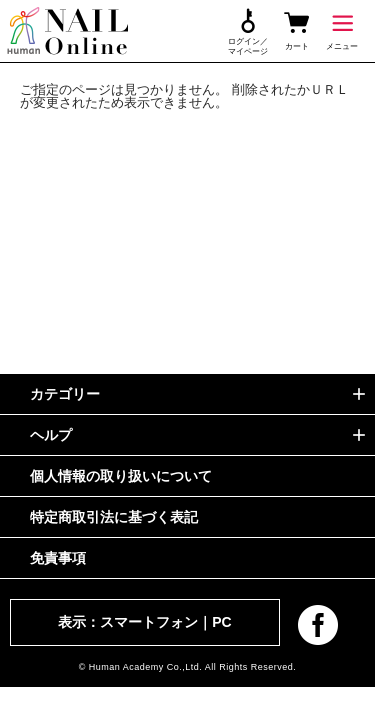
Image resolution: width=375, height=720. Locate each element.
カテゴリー (65, 394)
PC (221, 622)
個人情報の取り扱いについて (121, 476)
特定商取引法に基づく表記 (114, 517)
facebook (318, 625)
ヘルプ (51, 435)
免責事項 (58, 558)
